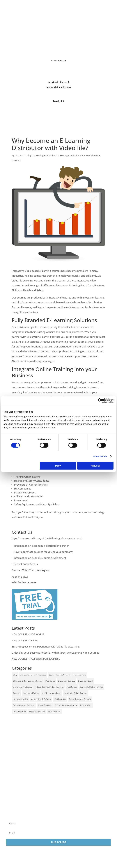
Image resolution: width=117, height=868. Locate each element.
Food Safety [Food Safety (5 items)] (72, 687)
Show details (100, 456)
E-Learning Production (44, 155)
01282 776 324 (58, 60)
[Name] (58, 823)
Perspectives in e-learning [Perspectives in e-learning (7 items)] (66, 705)
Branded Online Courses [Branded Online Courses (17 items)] (60, 675)
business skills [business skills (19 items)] (80, 675)
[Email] (58, 833)
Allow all (95, 466)
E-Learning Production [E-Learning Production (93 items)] (23, 687)
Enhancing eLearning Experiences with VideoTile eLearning (46, 647)
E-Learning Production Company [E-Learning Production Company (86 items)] (50, 687)
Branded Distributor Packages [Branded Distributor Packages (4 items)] (33, 675)
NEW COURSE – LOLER (25, 641)
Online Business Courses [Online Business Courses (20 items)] (80, 699)
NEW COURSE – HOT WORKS (28, 634)
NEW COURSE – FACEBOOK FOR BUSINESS (36, 659)
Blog (29, 155)
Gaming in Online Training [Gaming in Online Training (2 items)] (91, 687)
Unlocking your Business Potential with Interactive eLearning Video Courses (55, 653)
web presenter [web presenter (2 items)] (54, 711)
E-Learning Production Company (73, 155)
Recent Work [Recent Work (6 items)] (86, 705)
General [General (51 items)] (16, 693)
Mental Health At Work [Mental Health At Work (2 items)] (41, 699)
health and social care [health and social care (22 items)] (51, 693)
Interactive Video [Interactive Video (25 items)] (20, 699)
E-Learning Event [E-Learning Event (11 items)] (86, 681)
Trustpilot (58, 101)
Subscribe (59, 842)
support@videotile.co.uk (59, 87)
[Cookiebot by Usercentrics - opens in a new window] (100, 401)
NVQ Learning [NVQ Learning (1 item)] (60, 699)
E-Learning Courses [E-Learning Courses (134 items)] (67, 681)
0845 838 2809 (20, 577)
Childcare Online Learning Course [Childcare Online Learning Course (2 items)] (28, 681)
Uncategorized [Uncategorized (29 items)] (19, 711)
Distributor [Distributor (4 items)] (50, 681)
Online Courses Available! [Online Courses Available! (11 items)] (24, 705)
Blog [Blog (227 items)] (15, 675)
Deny (58, 466)
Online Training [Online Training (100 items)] (45, 705)
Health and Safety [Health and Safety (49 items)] (31, 693)
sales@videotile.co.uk (58, 82)
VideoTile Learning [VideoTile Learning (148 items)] (37, 711)
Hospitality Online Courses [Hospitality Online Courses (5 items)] (76, 693)
